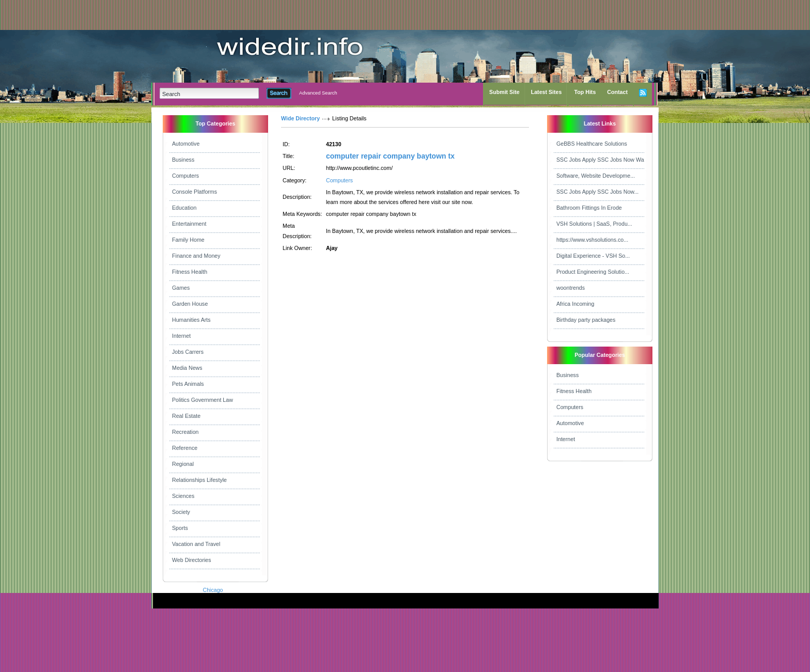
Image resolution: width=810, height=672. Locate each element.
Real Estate (186, 416)
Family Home (188, 240)
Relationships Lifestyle (199, 480)
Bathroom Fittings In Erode (589, 208)
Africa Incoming (575, 304)
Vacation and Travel (196, 544)
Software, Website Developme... (596, 176)
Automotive (186, 144)
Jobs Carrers (188, 352)
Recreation (185, 432)
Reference (185, 448)
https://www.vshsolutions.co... (592, 240)
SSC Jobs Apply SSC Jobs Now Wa (600, 160)
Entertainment (189, 224)
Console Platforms (194, 192)
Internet (181, 336)
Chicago (213, 590)
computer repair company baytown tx (390, 156)
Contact (617, 92)
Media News (187, 368)
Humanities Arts (191, 320)
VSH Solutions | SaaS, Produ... (594, 224)
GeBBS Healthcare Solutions (592, 144)
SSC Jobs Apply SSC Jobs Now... (597, 192)
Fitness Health (190, 272)
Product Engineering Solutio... (593, 272)
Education (184, 208)
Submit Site (504, 92)
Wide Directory (300, 118)
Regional (183, 464)
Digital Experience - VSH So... (593, 256)
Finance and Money (196, 256)
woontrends (571, 288)
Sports (180, 528)
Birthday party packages (586, 320)
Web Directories (192, 560)
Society (181, 512)
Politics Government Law (202, 400)
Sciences (183, 496)
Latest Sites (547, 92)
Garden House (190, 304)
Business (183, 160)
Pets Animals (188, 384)
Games (181, 288)
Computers (185, 176)
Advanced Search (318, 93)
